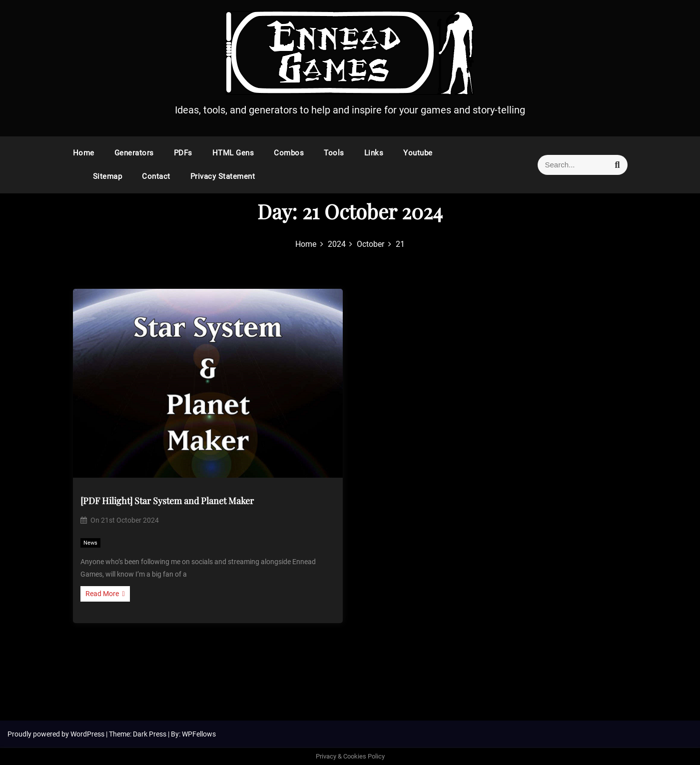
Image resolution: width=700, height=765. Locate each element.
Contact (156, 176)
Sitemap (108, 176)
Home (84, 153)
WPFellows (199, 734)
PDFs (183, 153)
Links (374, 153)
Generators (134, 153)
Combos (289, 153)
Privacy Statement (223, 176)
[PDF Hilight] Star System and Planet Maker (167, 501)
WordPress (88, 734)
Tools (334, 153)
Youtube (418, 153)
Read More (105, 594)
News (90, 543)
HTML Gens (233, 153)
